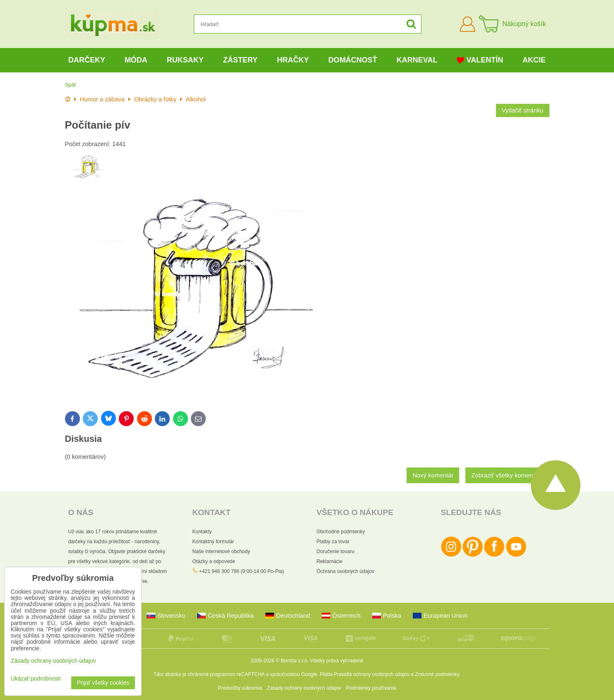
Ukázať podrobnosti (36, 679)
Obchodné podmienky (341, 532)
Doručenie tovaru (336, 551)
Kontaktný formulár (213, 542)
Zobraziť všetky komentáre (507, 475)
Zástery (240, 60)
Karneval (417, 60)
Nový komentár (433, 475)
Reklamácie (330, 561)
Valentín (480, 60)
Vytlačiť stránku (523, 110)
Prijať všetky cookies (103, 683)
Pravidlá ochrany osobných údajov (372, 674)
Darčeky (87, 60)
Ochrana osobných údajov (346, 571)
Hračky (293, 60)
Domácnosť (353, 60)
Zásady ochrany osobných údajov (304, 688)
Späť (71, 85)
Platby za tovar (333, 542)
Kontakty (202, 532)
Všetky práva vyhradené (337, 661)
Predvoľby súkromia (240, 688)
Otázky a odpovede (214, 561)
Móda (136, 60)
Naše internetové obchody (221, 551)
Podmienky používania (371, 688)
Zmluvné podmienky (437, 674)
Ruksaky (185, 60)
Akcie (534, 60)
